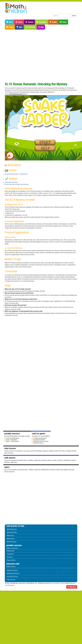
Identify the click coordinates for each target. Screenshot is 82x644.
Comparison (10, 554)
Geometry (10, 557)
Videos (10, 27)
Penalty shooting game (40, 438)
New (41, 27)
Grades (53, 22)
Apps (19, 27)
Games (19, 22)
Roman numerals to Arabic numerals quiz (17, 184)
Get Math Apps (72, 587)
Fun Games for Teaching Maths (41, 436)
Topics (63, 22)
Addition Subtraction (12, 548)
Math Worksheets (12, 529)
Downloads (30, 27)
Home (9, 22)
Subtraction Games (12, 570)
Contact (62, 583)
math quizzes (10, 458)
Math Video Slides (12, 532)
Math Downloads (12, 542)
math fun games (39, 434)
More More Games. (39, 443)
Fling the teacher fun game (41, 441)
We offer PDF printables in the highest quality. (17, 436)
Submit (74, 16)
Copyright (56, 583)
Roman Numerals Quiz (11, 182)
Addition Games (11, 567)
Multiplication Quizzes (13, 573)
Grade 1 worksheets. (12, 440)
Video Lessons (10, 448)
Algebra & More (11, 560)
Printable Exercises (12, 434)
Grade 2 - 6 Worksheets (12, 441)
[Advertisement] (23, 56)
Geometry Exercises (13, 577)
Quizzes (29, 22)
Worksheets (42, 22)
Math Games (10, 536)
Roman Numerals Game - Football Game (16, 174)
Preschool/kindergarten (12, 438)
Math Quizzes (11, 539)
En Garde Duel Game (39, 440)
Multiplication (11, 551)
